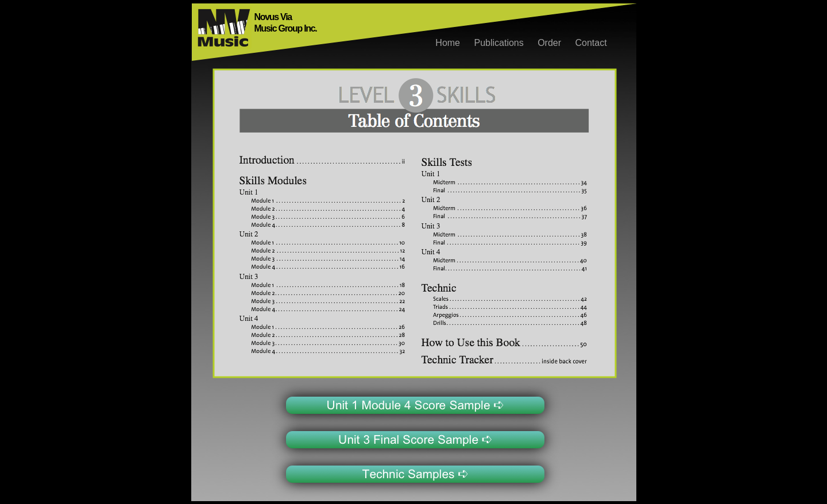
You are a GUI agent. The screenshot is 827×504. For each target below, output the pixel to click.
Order (550, 43)
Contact (591, 43)
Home (449, 43)
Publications (500, 43)
